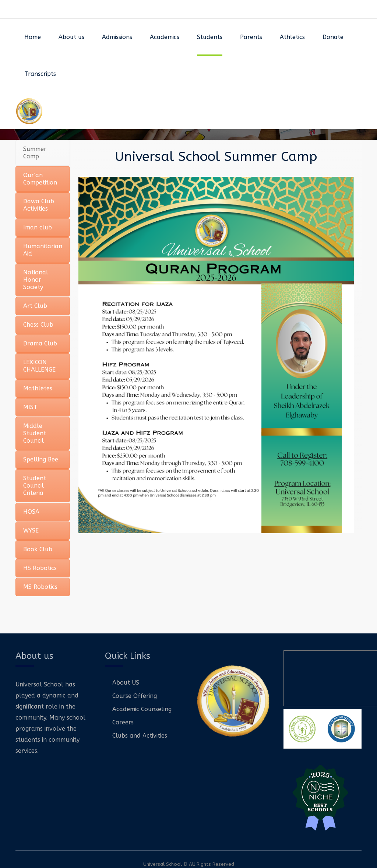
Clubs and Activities (140, 736)
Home (33, 37)
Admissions (117, 37)
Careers (123, 722)
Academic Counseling (142, 709)
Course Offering (135, 696)
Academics (165, 37)
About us (71, 37)
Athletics (292, 37)
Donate (333, 37)
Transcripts (40, 74)
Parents (251, 37)
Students (210, 37)
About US (126, 683)
